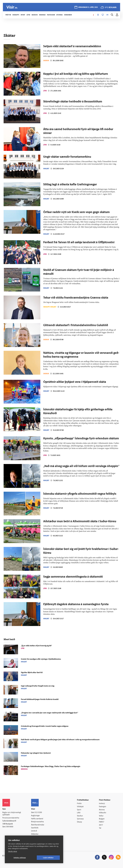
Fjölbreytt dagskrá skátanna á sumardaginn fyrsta (76, 604)
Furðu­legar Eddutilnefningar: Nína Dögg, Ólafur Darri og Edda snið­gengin (51, 767)
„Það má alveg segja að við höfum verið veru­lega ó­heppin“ (81, 466)
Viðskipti (80, 807)
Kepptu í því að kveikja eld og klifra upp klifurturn (76, 74)
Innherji (102, 804)
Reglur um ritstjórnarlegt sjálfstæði (12, 814)
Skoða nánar (13, 851)
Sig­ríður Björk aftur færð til (32, 673)
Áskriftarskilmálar (38, 825)
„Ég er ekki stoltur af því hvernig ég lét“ (36, 646)
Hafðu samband (37, 819)
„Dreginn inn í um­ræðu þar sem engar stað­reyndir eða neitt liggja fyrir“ (49, 713)
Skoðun (46, 61)
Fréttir (79, 804)
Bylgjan (102, 819)
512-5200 (38, 813)
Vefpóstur (35, 834)
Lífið (45, 91)
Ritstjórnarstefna (37, 822)
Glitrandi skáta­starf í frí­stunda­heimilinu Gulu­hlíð (76, 325)
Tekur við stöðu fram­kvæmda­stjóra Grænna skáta (76, 298)
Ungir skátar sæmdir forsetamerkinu (67, 157)
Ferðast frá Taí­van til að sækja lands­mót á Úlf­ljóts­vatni (79, 242)
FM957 (102, 822)
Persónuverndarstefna (11, 818)
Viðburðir (103, 813)
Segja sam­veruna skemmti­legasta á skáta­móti (73, 577)
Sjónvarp (80, 819)
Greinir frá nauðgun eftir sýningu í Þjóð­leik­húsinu (41, 659)
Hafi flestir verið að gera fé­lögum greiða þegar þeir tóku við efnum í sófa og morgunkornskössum (60, 740)
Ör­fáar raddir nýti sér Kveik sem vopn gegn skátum (76, 212)
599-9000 (10, 827)
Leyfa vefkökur (48, 858)
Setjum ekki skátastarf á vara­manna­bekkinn (72, 46)
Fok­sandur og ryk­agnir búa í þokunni (36, 753)
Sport (79, 810)
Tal (100, 828)
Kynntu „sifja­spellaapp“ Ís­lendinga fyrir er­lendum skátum (81, 439)
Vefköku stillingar (20, 858)
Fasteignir (103, 807)
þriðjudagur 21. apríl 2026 (88, 7)
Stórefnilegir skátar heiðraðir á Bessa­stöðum (73, 102)
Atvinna (102, 810)
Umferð (34, 831)
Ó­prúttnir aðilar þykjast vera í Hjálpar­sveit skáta (75, 382)
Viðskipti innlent (50, 307)
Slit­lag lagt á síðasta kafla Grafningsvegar (70, 185)
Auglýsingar (35, 816)
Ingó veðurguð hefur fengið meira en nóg (38, 686)
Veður (101, 816)
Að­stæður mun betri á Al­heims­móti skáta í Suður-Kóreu (80, 522)
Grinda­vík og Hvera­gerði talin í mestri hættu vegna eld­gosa (45, 726)
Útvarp (79, 822)
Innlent (46, 169)
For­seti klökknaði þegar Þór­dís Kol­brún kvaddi (40, 699)
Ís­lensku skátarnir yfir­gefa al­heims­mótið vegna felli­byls (80, 494)
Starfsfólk (35, 828)
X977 (101, 825)
